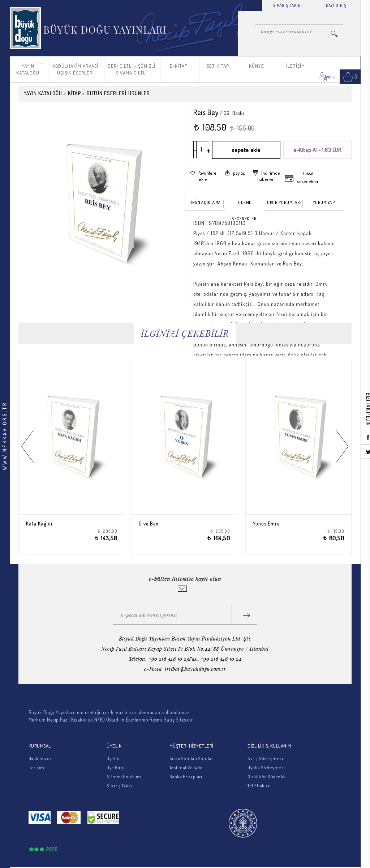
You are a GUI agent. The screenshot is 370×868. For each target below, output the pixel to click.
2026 (52, 849)
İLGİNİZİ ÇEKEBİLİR (185, 333)
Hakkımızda (40, 759)
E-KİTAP (179, 66)
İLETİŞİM (296, 66)
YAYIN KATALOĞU (28, 69)
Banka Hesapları (186, 777)
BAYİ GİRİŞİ (337, 5)
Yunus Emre (271, 524)
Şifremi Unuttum (124, 777)
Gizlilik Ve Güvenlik (266, 777)
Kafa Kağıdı (44, 524)
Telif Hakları (259, 786)
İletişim (36, 768)
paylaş (239, 173)
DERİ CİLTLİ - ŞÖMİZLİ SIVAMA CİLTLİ (132, 69)
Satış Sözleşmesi (265, 759)
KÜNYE (257, 66)
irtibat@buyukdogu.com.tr (195, 669)
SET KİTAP (218, 66)
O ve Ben (153, 524)
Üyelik (113, 759)
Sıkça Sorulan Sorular (191, 759)
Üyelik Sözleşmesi (266, 768)
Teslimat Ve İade (186, 768)
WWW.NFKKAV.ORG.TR (5, 436)
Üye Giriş (115, 768)
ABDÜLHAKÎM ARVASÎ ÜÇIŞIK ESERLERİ (75, 69)
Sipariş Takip (119, 786)
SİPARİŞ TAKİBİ (287, 5)
